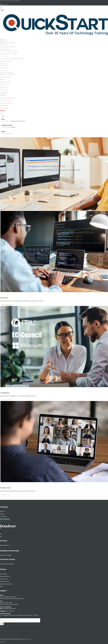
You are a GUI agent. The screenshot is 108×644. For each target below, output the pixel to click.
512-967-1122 (10, 610)
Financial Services (5, 100)
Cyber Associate (4, 65)
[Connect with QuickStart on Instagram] (1, 533)
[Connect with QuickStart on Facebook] (0, 528)
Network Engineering (6, 61)
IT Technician (4, 56)
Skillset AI (3, 111)
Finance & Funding (5, 82)
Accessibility (3, 573)
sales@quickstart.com (10, 596)
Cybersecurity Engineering (7, 47)
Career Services (4, 85)
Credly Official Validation (7, 563)
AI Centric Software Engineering (9, 51)
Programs (3, 39)
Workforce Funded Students (8, 74)
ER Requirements (5, 575)
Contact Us (3, 641)
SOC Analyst (3, 70)
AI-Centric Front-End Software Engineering (12, 59)
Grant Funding (4, 108)
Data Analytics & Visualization (8, 53)
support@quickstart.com (17, 597)
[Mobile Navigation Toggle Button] (2, 10)
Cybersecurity (4, 44)
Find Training (4, 90)
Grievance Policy (5, 580)
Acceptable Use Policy (6, 583)
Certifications (4, 87)
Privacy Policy (4, 578)
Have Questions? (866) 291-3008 (10, 1)
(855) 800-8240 (14, 603)
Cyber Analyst (4, 68)
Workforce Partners (5, 77)
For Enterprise (4, 92)
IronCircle (3, 64)
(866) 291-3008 (57, 179)
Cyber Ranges (4, 106)
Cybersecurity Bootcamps (8, 43)
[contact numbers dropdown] (3, 116)
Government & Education (7, 98)
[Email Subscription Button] (2, 623)
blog (1, 113)
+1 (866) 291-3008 (6, 121)
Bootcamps (4, 41)
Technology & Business (6, 103)
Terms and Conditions (6, 643)
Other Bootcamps (5, 49)
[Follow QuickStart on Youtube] (1, 536)
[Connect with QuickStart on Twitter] (1, 531)
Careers (2, 513)
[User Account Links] (0, 8)
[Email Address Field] (20, 619)
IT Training (3, 94)
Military (2, 80)
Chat (3, 133)
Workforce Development (7, 73)
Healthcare (3, 95)
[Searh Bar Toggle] (1, 6)
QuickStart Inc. (27, 638)
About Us (3, 510)
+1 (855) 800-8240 (6, 127)
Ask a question (8, 133)
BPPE (1, 585)
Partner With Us (4, 544)
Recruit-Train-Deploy (6, 554)
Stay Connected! (5, 518)
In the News (3, 515)
